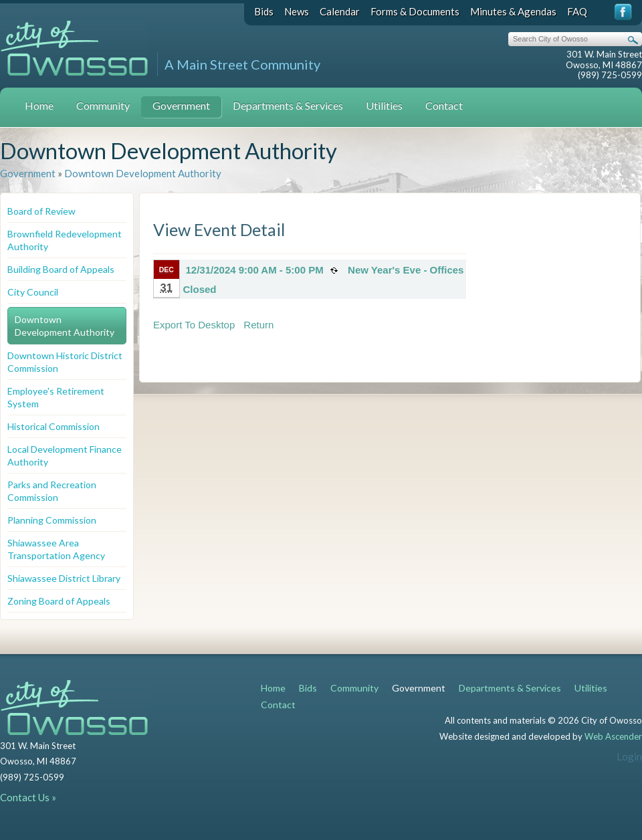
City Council (33, 292)
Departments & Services (288, 105)
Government (181, 105)
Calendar (340, 11)
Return (258, 325)
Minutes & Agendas (513, 11)
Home (39, 105)
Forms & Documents (415, 11)
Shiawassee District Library (64, 578)
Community (103, 105)
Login (629, 756)
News (297, 11)
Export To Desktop (194, 325)
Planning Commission (52, 520)
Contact (444, 105)
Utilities (384, 105)
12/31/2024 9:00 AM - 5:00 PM (255, 270)
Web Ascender (613, 736)
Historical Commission (53, 426)
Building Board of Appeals (61, 269)
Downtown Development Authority (143, 173)
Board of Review (41, 211)
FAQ (577, 11)
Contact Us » (28, 797)
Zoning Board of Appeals (59, 601)
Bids (264, 11)
